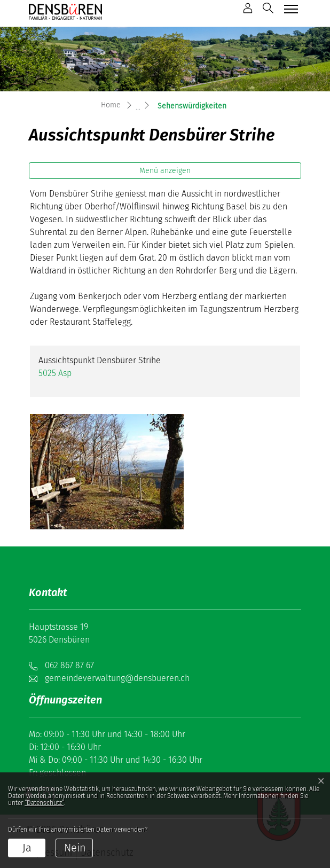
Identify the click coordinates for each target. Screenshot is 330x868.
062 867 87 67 (69, 665)
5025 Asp (55, 373)
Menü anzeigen (165, 171)
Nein (75, 848)
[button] (268, 8)
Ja (27, 848)
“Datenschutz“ (44, 803)
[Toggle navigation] (290, 9)
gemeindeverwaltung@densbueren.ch (117, 678)
